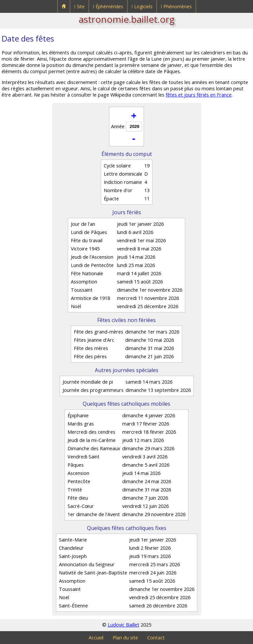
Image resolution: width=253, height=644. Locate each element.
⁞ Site (79, 6)
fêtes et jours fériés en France (199, 95)
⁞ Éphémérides (108, 6)
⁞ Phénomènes (176, 6)
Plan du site (125, 638)
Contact (156, 638)
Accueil (96, 638)
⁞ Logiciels (142, 6)
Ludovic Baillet (124, 625)
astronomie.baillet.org (127, 19)
